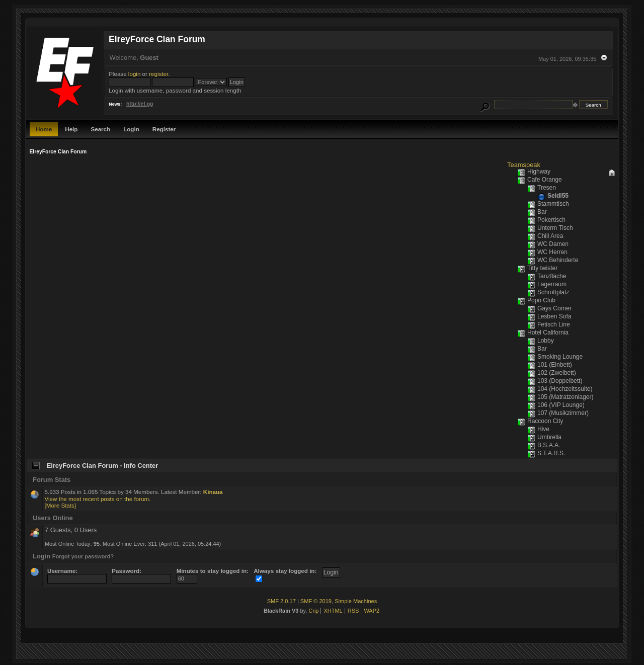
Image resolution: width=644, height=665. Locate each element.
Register (164, 129)
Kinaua (213, 492)
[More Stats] (60, 505)
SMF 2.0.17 (281, 601)
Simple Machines (356, 601)
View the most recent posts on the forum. (97, 499)
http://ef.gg (140, 104)
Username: (77, 575)
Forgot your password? (83, 556)
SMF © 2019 (316, 601)
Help (71, 129)
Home (44, 129)
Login (131, 129)
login (135, 74)
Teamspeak (524, 165)
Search (100, 129)
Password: (141, 575)
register (158, 74)
